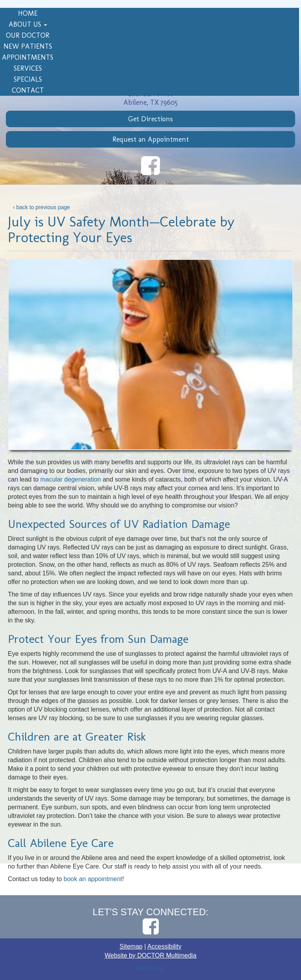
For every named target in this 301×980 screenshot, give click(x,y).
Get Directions (150, 119)
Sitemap (131, 946)
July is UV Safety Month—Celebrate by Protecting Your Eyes (121, 229)
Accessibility (164, 946)
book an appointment (93, 879)
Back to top (150, 968)
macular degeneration (71, 479)
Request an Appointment (151, 139)
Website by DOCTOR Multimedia (150, 955)
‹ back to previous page (42, 207)
